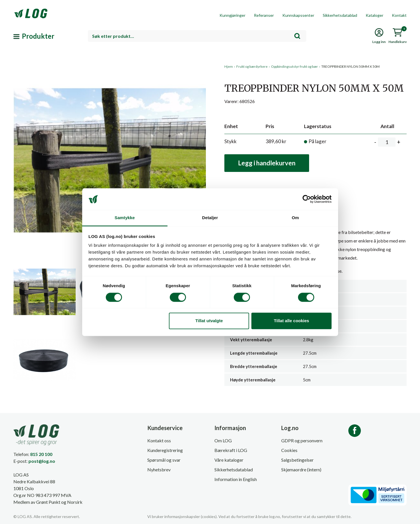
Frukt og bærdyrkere (252, 66)
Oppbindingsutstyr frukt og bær (294, 66)
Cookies (289, 450)
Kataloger (375, 15)
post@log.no (42, 461)
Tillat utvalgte (209, 321)
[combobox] (197, 36)
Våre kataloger (229, 460)
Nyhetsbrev (159, 469)
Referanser (264, 15)
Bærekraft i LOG (231, 450)
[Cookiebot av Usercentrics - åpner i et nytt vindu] (307, 199)
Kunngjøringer (232, 15)
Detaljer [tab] (210, 218)
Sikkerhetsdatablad (340, 15)
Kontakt (399, 15)
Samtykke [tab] (125, 218)
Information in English (236, 479)
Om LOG (223, 440)
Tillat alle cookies (291, 321)
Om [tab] (295, 218)
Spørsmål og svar (164, 460)
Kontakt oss (159, 440)
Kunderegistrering (165, 450)
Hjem (229, 66)
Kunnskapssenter (298, 15)
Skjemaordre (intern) (301, 469)
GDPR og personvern (302, 440)
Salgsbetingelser (297, 460)
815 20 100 (41, 454)
